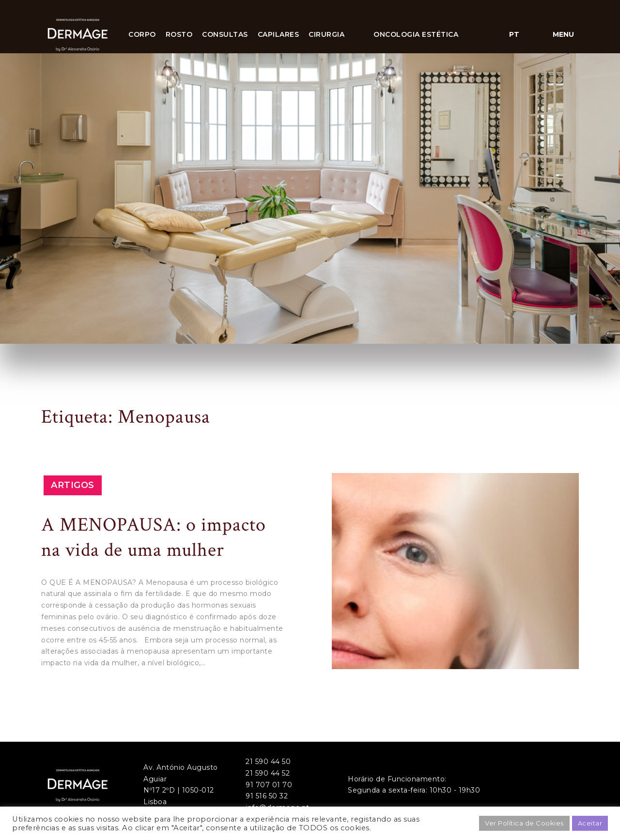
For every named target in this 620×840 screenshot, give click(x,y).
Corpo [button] (142, 34)
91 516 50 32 (267, 796)
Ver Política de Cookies (524, 823)
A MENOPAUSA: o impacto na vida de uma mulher (154, 537)
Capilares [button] (279, 34)
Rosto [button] (179, 34)
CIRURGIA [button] (326, 34)
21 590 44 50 (268, 762)
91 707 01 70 (269, 785)
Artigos (73, 485)
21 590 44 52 (268, 773)
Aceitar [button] (590, 823)
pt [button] (514, 34)
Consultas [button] (225, 34)
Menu (563, 34)
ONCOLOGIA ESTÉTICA (416, 34)
